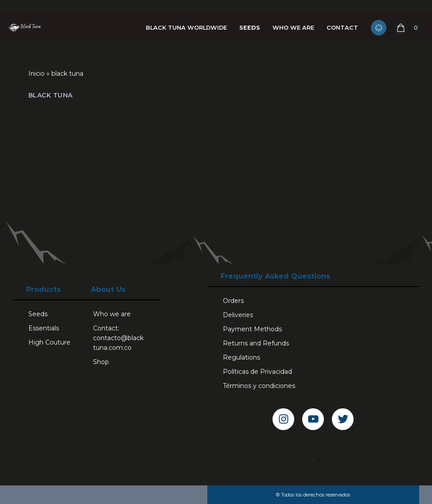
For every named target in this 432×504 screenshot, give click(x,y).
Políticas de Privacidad (257, 372)
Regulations (241, 357)
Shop (101, 362)
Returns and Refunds (256, 343)
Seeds (250, 28)
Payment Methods (252, 329)
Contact (342, 28)
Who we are (293, 28)
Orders (233, 301)
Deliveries (238, 315)
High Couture (49, 342)
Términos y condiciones (259, 386)
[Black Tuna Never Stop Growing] (24, 28)
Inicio (37, 74)
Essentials (44, 328)
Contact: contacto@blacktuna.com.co (118, 338)
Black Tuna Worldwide (186, 28)
